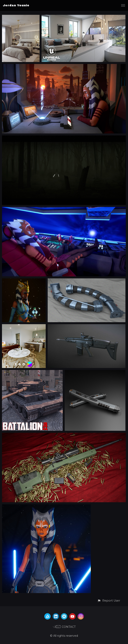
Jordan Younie (16, 5)
